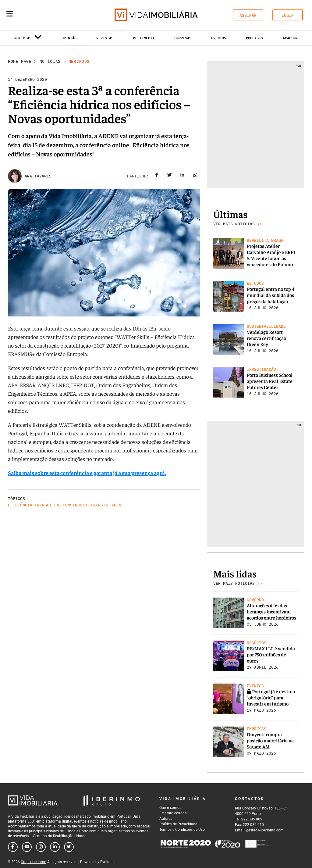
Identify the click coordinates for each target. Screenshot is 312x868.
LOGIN (288, 15)
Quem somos (170, 808)
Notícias (50, 61)
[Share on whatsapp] (195, 176)
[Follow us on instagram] (41, 847)
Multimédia (144, 38)
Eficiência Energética (34, 505)
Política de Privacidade (178, 824)
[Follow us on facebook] (13, 847)
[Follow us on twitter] (69, 847)
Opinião (69, 38)
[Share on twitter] (170, 176)
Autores (166, 819)
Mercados (79, 61)
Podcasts (254, 38)
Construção (75, 505)
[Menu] (10, 14)
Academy (290, 38)
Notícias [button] (28, 39)
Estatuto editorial (174, 813)
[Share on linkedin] (183, 176)
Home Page (20, 61)
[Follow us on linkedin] (55, 847)
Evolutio (107, 862)
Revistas (105, 38)
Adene (118, 505)
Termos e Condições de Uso (182, 830)
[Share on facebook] (157, 176)
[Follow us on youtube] (27, 847)
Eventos (219, 38)
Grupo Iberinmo (34, 862)
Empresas (183, 38)
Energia (99, 505)
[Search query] (45, 15)
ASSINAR (248, 15)
